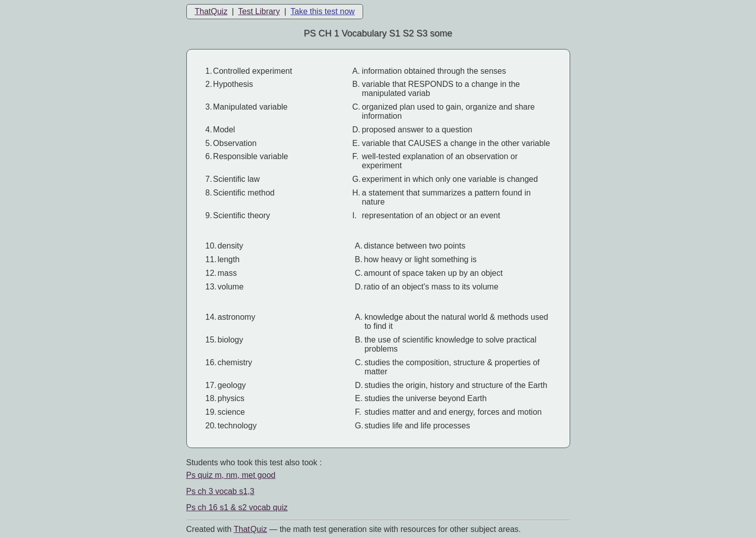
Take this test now (322, 11)
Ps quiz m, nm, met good (231, 475)
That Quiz (250, 529)
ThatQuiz (211, 11)
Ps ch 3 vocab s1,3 (220, 491)
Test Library (259, 11)
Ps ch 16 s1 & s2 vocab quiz (237, 507)
